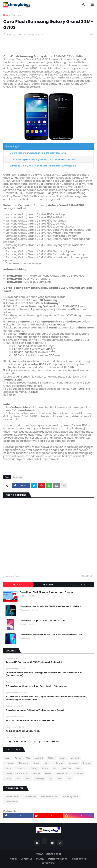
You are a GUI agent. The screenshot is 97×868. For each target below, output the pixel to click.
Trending (39, 779)
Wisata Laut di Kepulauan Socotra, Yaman (30, 720)
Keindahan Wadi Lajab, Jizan (23, 731)
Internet (87, 763)
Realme (36, 773)
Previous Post (12, 576)
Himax (36, 763)
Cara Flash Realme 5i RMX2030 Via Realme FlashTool (50, 606)
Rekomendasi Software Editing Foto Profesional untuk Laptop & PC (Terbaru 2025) (44, 674)
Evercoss (10, 763)
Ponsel (9, 773)
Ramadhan (22, 773)
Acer (8, 758)
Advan (18, 758)
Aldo (28, 758)
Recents (48, 585)
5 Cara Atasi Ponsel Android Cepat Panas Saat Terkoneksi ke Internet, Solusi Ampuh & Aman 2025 (46, 698)
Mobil (55, 768)
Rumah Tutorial (79, 859)
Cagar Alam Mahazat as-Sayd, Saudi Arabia (32, 741)
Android (39, 758)
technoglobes (53, 854)
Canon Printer (30, 796)
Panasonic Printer (49, 796)
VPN (51, 779)
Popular (18, 585)
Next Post (87, 576)
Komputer (21, 768)
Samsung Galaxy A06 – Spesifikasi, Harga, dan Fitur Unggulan (43, 166)
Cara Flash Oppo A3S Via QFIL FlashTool (42, 621)
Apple (63, 758)
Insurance (73, 763)
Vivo (59, 779)
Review (48, 773)
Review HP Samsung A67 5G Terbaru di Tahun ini (34, 662)
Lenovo (34, 768)
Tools (28, 779)
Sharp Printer (11, 802)
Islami (8, 768)
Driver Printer (49, 863)
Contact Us (26, 859)
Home (7, 15)
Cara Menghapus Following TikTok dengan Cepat (35, 710)
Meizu (45, 768)
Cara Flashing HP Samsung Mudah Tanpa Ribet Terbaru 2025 (43, 159)
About (13, 859)
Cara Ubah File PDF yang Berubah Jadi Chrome (47, 592)
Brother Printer (12, 796)
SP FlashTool (62, 773)
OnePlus (67, 768)
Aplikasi (51, 758)
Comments (79, 585)
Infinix (47, 763)
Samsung (17, 15)
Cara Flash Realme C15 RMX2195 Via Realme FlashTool (51, 635)
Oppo (78, 768)
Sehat (8, 779)
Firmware (23, 763)
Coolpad (75, 758)
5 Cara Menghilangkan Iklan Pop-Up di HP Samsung (38, 153)
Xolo (68, 779)
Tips (18, 779)
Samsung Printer (71, 796)
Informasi (59, 763)
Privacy (40, 859)
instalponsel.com (57, 859)
